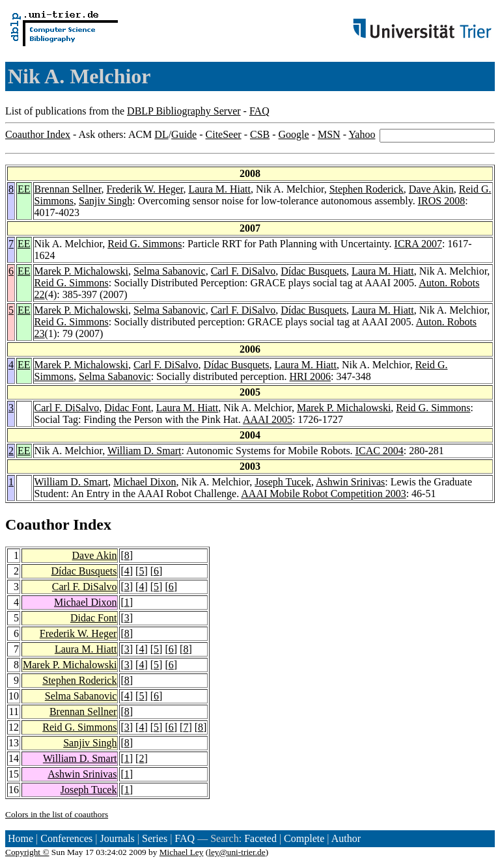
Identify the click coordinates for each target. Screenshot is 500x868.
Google (294, 134)
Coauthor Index (38, 134)
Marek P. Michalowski (81, 271)
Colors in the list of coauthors (57, 814)
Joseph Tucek (283, 482)
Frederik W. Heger (145, 189)
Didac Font (128, 408)
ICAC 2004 (380, 451)
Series (155, 838)
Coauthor (37, 524)
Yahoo (362, 134)
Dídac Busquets (313, 271)
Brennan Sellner (68, 189)
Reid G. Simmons (145, 244)
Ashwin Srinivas (350, 482)
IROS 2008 (441, 201)
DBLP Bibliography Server (184, 111)
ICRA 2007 (418, 244)
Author (346, 838)
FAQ (259, 111)
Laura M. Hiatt (219, 189)
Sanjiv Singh (105, 201)
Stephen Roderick (367, 189)
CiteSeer (224, 134)
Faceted (260, 838)
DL (161, 134)
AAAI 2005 (268, 419)
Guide (184, 134)
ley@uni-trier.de (237, 852)
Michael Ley (182, 852)
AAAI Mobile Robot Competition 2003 (323, 494)
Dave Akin (431, 189)
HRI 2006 (311, 376)
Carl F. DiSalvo (243, 271)
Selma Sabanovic (170, 271)
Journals (117, 838)
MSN (329, 134)
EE (24, 189)
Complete (304, 838)
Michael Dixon (145, 482)
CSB (260, 134)
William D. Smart (145, 451)
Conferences (66, 838)
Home (21, 838)
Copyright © (27, 852)
